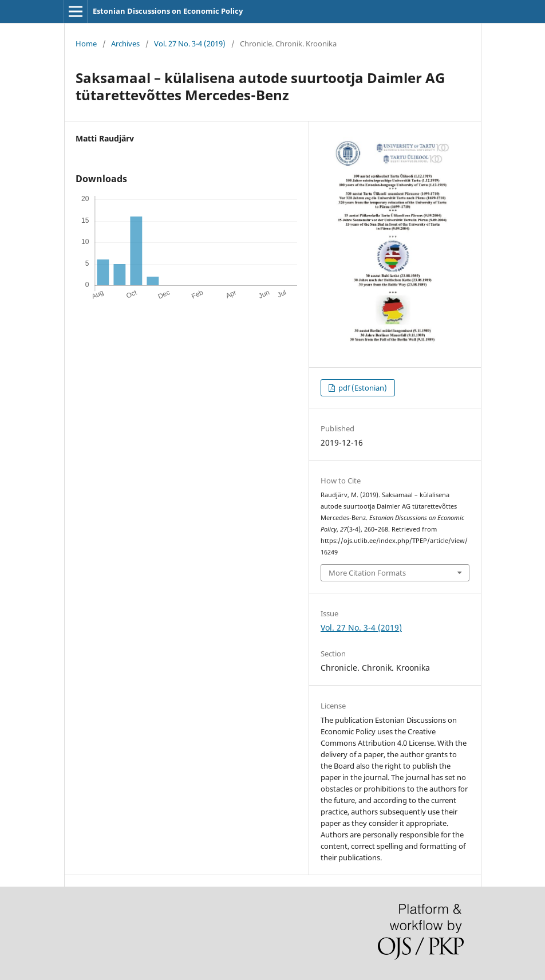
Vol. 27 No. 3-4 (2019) (190, 44)
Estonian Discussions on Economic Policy (168, 11)
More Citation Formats (367, 573)
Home (86, 44)
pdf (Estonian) (362, 388)
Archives (125, 44)
